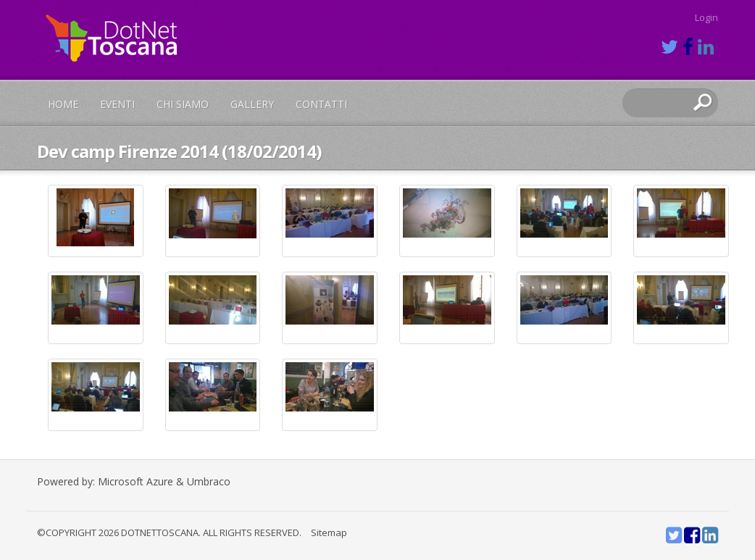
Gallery (252, 104)
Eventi (117, 104)
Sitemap (329, 532)
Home (63, 104)
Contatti (321, 104)
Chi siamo (183, 104)
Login (706, 17)
